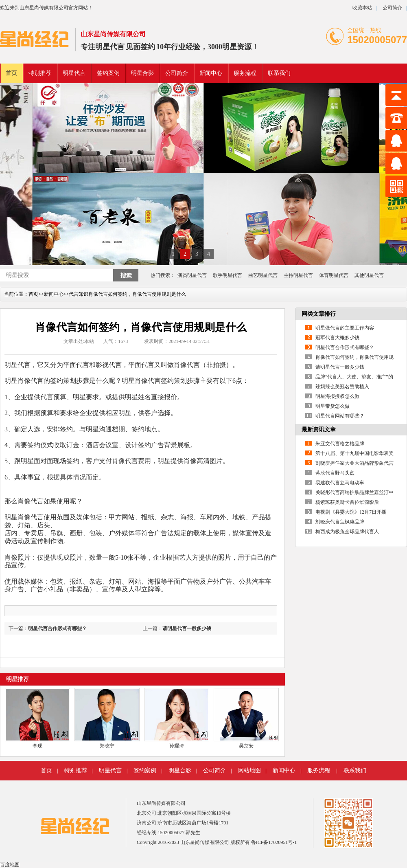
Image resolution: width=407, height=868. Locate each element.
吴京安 (246, 746)
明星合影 (142, 73)
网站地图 (249, 770)
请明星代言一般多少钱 (187, 628)
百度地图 (10, 865)
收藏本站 (362, 8)
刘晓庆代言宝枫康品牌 (340, 522)
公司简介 (392, 8)
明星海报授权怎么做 (337, 396)
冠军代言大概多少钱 (337, 338)
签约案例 (108, 73)
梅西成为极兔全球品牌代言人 (347, 532)
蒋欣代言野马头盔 (335, 473)
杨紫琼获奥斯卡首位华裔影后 (347, 502)
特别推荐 (40, 73)
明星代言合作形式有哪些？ (57, 628)
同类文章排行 (319, 314)
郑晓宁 (107, 746)
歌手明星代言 (228, 275)
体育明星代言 (334, 275)
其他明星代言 (369, 275)
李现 (37, 746)
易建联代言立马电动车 (340, 483)
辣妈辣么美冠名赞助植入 (342, 387)
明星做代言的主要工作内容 (345, 328)
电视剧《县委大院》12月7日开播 (351, 512)
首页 (11, 73)
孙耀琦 (177, 746)
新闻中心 (211, 73)
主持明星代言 (298, 275)
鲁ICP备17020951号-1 (274, 842)
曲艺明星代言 (263, 275)
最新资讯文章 (319, 430)
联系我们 (279, 73)
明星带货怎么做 (333, 406)
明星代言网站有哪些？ (340, 416)
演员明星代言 (192, 275)
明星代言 (110, 47)
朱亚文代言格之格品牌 (340, 444)
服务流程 (245, 73)
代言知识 (79, 294)
